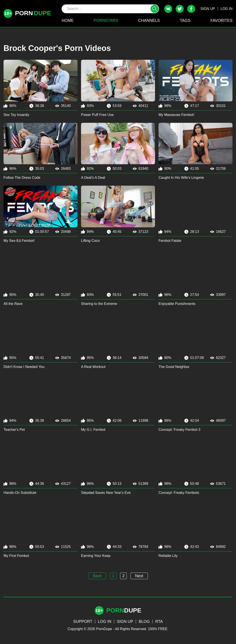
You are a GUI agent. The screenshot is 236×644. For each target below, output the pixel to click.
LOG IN (227, 9)
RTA (159, 622)
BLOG (144, 622)
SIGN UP (208, 9)
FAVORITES (221, 21)
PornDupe (104, 629)
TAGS (185, 21)
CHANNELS (149, 21)
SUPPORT (83, 622)
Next (139, 576)
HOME (68, 21)
